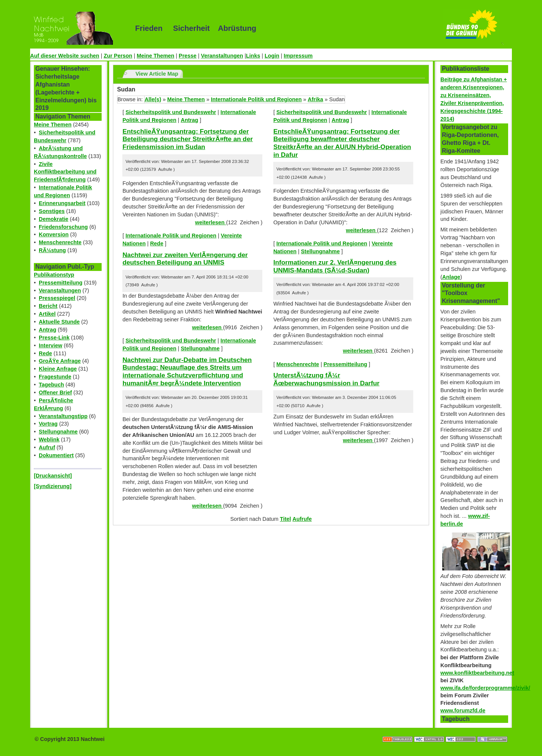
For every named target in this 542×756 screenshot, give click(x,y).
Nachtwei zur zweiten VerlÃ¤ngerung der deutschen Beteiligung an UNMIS (185, 259)
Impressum (298, 56)
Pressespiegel (57, 298)
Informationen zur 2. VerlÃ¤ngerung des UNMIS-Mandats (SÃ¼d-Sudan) (335, 266)
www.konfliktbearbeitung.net (477, 673)
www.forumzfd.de (463, 710)
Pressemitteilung (61, 283)
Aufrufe (302, 519)
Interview (50, 345)
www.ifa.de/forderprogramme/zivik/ (485, 688)
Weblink (49, 440)
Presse (188, 56)
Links (253, 56)
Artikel (47, 314)
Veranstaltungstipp (63, 416)
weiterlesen (210, 222)
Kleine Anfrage (58, 369)
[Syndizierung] (53, 486)
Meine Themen (155, 56)
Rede (45, 353)
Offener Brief (55, 392)
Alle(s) (153, 99)
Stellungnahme (58, 432)
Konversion (54, 234)
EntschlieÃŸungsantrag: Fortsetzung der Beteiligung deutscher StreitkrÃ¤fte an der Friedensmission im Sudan (187, 139)
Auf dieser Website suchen (65, 56)
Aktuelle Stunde (59, 322)
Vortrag (48, 424)
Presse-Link (54, 338)
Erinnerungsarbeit (62, 203)
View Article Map (157, 74)
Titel (285, 519)
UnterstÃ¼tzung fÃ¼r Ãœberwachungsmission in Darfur (326, 379)
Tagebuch (51, 385)
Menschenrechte (60, 242)
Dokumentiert (56, 455)
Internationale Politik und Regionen (256, 99)
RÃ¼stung (52, 250)
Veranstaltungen (222, 56)
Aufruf (47, 447)
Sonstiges (52, 211)
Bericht (48, 306)
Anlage (451, 277)
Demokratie (53, 219)
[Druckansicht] (53, 476)
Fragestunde (55, 377)
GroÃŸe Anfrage (60, 361)
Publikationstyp (54, 275)
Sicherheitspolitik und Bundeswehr (171, 112)
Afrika (316, 99)
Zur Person (118, 56)
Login (272, 56)
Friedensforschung (63, 227)
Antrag (47, 330)
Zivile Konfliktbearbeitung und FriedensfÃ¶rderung (65, 172)
